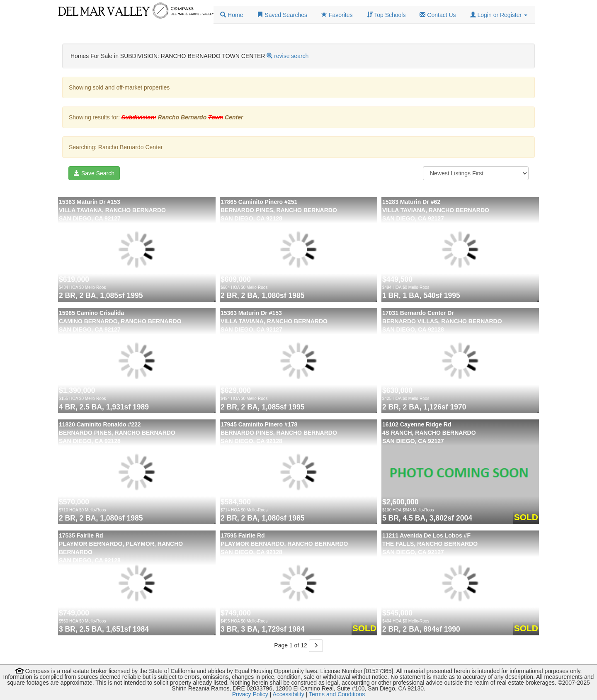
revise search (291, 56)
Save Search (94, 173)
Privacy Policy (250, 694)
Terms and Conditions (337, 694)
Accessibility (288, 694)
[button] (499, 15)
